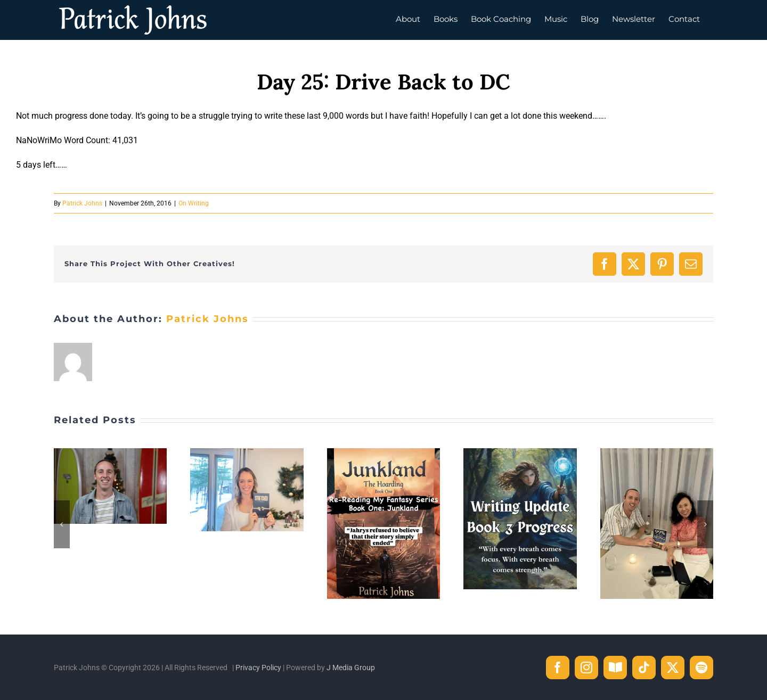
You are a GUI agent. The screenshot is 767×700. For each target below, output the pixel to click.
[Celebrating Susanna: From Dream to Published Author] (657, 453)
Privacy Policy (258, 668)
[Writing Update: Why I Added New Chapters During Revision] (520, 453)
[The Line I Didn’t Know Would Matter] (383, 453)
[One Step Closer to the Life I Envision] (110, 453)
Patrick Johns (82, 203)
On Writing (194, 203)
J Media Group (351, 668)
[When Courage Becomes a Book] (247, 453)
